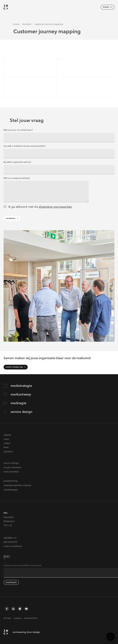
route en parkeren (13, 546)
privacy (7, 618)
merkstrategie (11, 490)
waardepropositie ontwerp (17, 485)
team (6, 447)
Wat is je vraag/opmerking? (17, 178)
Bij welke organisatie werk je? (17, 162)
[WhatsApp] (111, 637)
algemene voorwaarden (55, 207)
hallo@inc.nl (10, 538)
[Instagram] (20, 609)
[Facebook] (7, 609)
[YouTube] (26, 609)
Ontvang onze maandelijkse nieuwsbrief (22, 565)
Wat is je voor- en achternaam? (18, 130)
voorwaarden (31, 618)
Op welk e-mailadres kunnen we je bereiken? (25, 146)
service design (11, 463)
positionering (11, 481)
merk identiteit (11, 472)
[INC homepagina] (22, 632)
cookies (18, 618)
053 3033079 (10, 542)
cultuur (7, 443)
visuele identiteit (12, 467)
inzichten (8, 451)
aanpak (7, 435)
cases (6, 439)
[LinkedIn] (13, 609)
